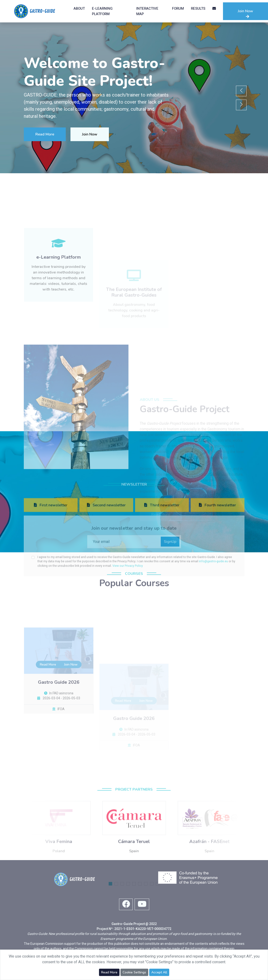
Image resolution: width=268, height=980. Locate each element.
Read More (45, 134)
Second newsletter (106, 562)
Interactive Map (147, 11)
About (79, 8)
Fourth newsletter (217, 562)
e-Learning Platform (102, 11)
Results (198, 8)
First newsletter (51, 562)
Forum (178, 8)
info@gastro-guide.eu (214, 619)
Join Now (245, 13)
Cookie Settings (134, 972)
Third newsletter (162, 562)
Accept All (159, 972)
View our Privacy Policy (128, 623)
